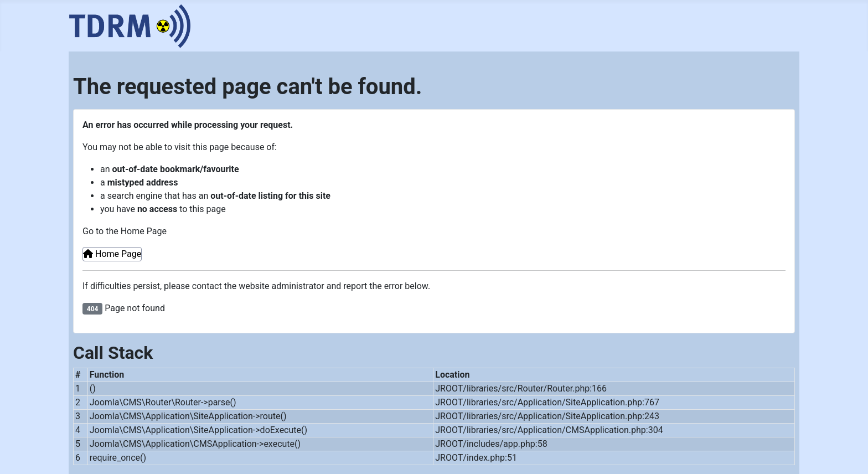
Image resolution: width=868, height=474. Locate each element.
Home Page (112, 254)
